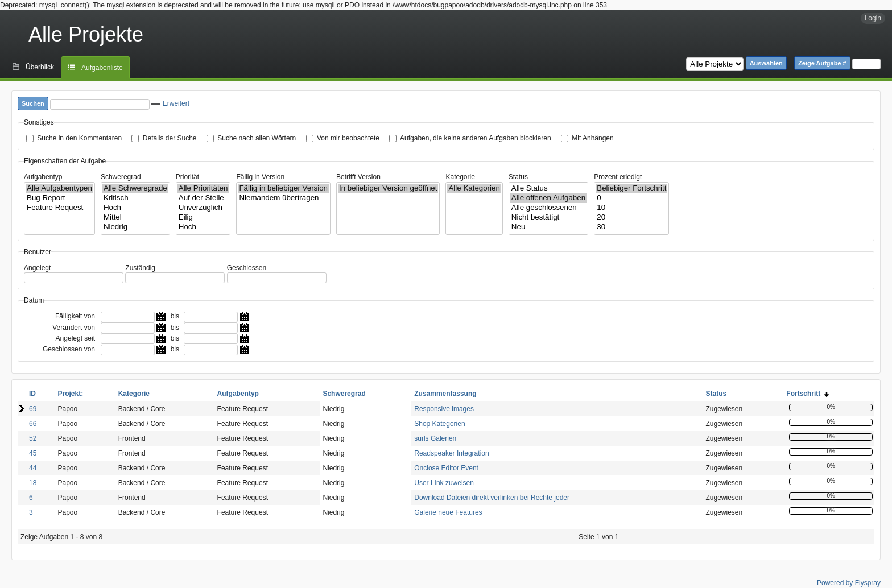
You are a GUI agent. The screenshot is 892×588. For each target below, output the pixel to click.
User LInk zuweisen (444, 483)
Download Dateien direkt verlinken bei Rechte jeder (492, 498)
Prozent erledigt (618, 177)
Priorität (187, 177)
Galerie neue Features (448, 512)
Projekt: (70, 394)
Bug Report (59, 198)
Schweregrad (121, 177)
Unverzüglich (203, 208)
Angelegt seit (75, 338)
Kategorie (460, 177)
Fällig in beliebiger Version (283, 189)
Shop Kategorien (439, 424)
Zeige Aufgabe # (822, 63)
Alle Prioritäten (203, 189)
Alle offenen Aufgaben (548, 198)
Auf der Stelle (203, 198)
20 (631, 218)
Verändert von (74, 328)
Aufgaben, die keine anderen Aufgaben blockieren (476, 138)
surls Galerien (435, 438)
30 (631, 227)
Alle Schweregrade (135, 189)
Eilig (203, 218)
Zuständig (140, 268)
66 (33, 424)
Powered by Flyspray (849, 583)
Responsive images (444, 409)
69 (33, 409)
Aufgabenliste (102, 68)
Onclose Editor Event (446, 468)
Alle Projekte (86, 34)
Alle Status (548, 189)
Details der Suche (170, 138)
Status (518, 177)
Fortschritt (808, 394)
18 (33, 483)
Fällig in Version (260, 177)
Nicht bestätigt (548, 218)
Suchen (33, 103)
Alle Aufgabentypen (59, 189)
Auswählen (766, 63)
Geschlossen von (69, 349)
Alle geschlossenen (548, 208)
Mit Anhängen (592, 138)
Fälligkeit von (75, 316)
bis (175, 316)
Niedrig (135, 227)
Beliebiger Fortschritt (631, 189)
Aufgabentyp (43, 177)
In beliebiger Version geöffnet (388, 189)
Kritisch (135, 198)
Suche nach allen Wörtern (257, 138)
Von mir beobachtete (348, 138)
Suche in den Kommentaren (79, 138)
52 (33, 438)
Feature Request (59, 208)
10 (631, 208)
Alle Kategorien (474, 189)
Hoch (135, 208)
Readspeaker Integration (451, 453)
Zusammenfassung (445, 394)
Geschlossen (247, 268)
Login (873, 18)
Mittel (135, 218)
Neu (548, 227)
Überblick (40, 67)
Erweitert (170, 103)
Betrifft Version (358, 177)
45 (33, 453)
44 (33, 468)
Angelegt (37, 268)
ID (32, 394)
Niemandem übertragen (283, 198)
